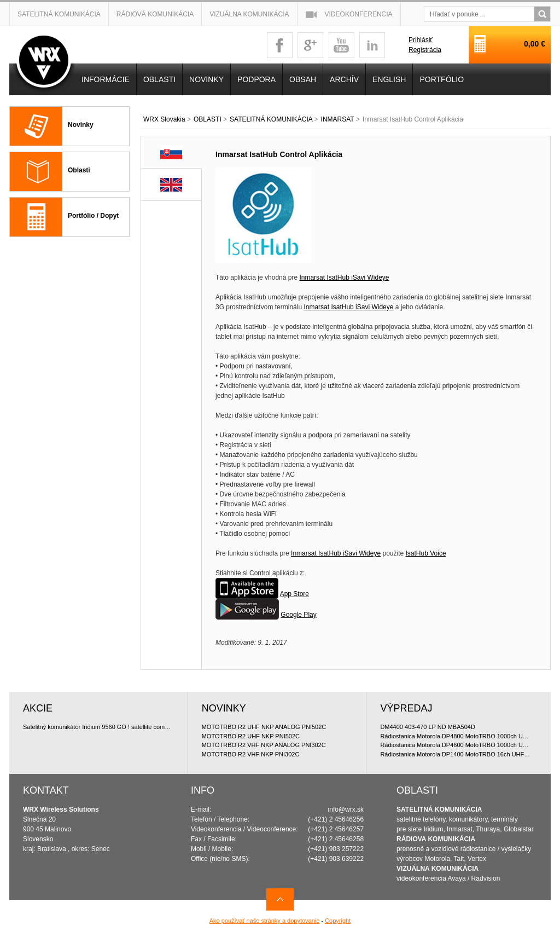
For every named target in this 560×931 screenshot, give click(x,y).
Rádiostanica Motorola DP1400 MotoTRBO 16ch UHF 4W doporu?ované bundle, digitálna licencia (456, 754)
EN (171, 185)
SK (171, 152)
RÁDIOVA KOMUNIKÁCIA (436, 839)
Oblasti (79, 170)
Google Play (298, 615)
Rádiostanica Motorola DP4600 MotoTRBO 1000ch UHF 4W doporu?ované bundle (456, 745)
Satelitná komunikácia (59, 14)
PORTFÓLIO (442, 79)
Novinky (81, 125)
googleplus (310, 45)
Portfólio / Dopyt (93, 216)
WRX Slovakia (164, 119)
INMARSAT (338, 119)
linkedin (372, 45)
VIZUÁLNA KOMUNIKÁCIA (437, 869)
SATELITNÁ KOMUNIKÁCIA (271, 119)
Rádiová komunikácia (155, 14)
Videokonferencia (359, 14)
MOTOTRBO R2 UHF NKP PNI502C (251, 736)
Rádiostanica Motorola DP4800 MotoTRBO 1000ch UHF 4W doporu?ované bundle (456, 736)
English (389, 79)
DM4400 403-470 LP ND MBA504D (427, 727)
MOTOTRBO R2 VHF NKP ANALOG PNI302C (264, 745)
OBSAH (303, 79)
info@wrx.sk (346, 809)
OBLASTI (208, 119)
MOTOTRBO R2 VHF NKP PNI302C (251, 754)
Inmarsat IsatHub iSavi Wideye (344, 277)
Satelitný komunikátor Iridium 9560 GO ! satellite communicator (98, 727)
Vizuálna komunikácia (249, 14)
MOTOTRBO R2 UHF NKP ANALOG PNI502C (264, 727)
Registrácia (425, 50)
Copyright (338, 921)
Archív (344, 79)
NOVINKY (206, 79)
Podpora (256, 79)
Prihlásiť (421, 40)
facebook (280, 45)
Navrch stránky (280, 900)
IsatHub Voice (426, 553)
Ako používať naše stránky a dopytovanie (265, 921)
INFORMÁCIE (106, 79)
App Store (294, 594)
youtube (342, 45)
